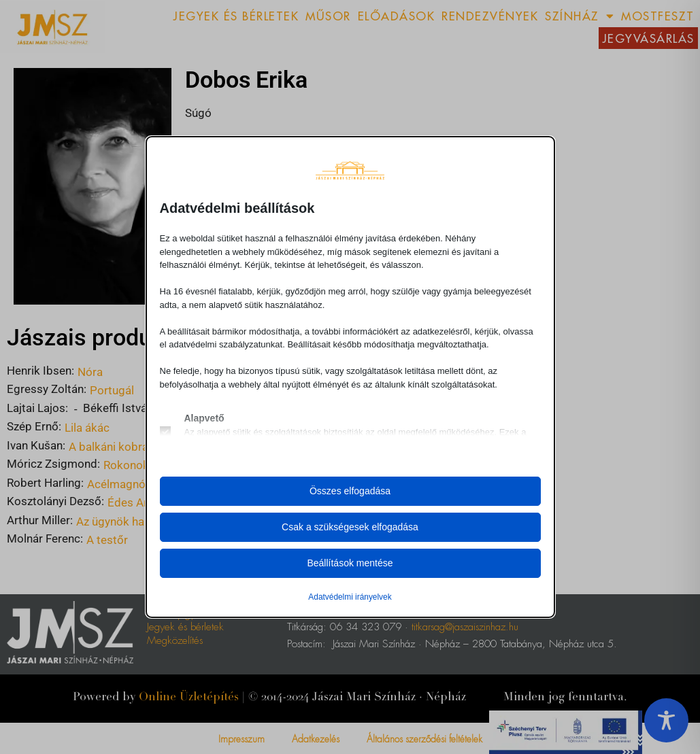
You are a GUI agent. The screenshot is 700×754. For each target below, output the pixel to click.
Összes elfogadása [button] (350, 491)
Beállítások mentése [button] (350, 563)
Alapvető (204, 418)
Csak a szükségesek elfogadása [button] (350, 527)
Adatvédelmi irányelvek (350, 597)
